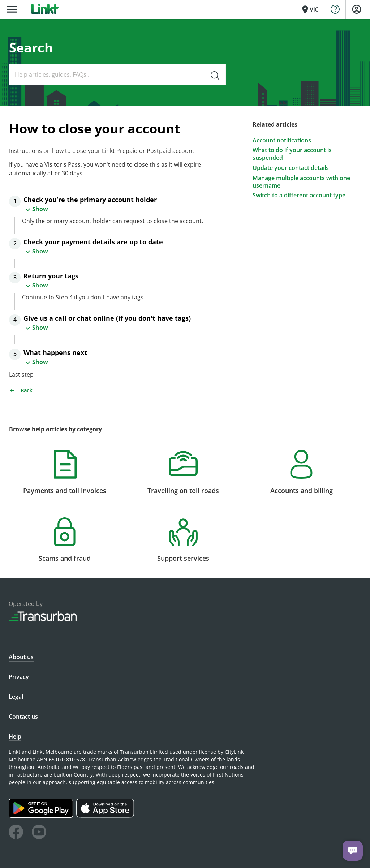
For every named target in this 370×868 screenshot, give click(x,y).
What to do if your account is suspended (292, 154)
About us (21, 657)
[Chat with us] (353, 851)
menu (12, 9)
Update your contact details (291, 168)
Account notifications (282, 140)
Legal (16, 697)
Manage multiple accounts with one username (301, 182)
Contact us (23, 717)
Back (21, 390)
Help (15, 736)
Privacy (19, 677)
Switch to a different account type (299, 195)
